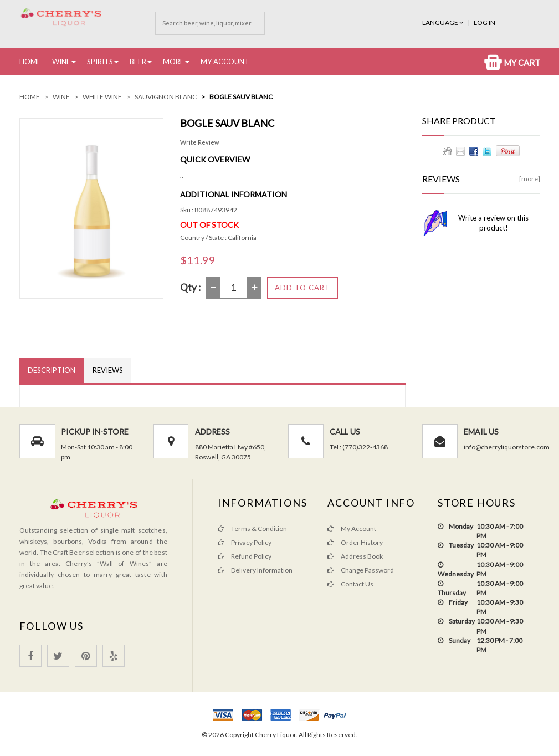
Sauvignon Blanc (166, 97)
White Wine (102, 97)
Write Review (199, 142)
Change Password (361, 570)
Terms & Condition (252, 528)
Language (443, 22)
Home (30, 62)
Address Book (355, 556)
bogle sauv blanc (241, 97)
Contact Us (350, 584)
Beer (138, 62)
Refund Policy (245, 556)
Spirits (100, 62)
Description (52, 370)
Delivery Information (255, 570)
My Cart (512, 63)
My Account (225, 62)
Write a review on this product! (493, 223)
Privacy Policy (245, 542)
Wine (61, 62)
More (173, 62)
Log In (484, 22)
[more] (530, 179)
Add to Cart (302, 288)
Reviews (108, 370)
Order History (355, 542)
